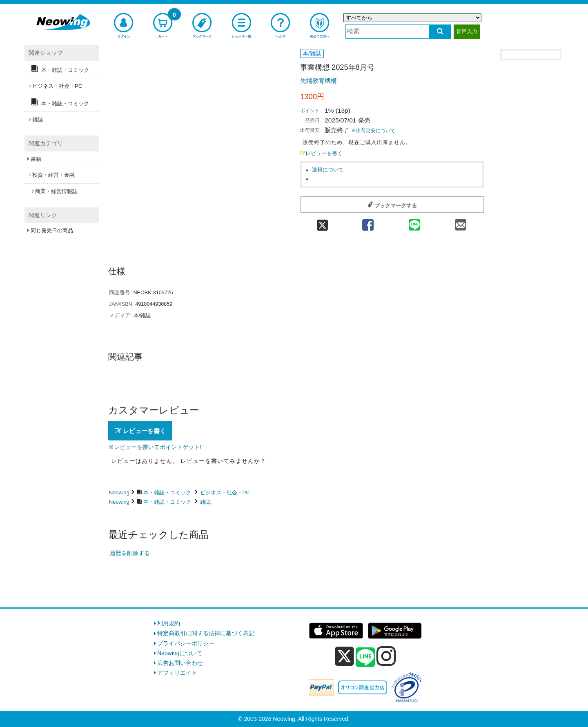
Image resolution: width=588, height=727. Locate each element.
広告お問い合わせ (180, 663)
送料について (328, 170)
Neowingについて (180, 653)
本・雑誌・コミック (167, 492)
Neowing (119, 492)
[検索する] (440, 32)
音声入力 (467, 31)
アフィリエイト (177, 673)
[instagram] (386, 656)
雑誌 (205, 502)
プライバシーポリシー (186, 643)
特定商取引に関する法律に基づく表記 (206, 633)
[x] (344, 656)
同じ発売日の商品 (52, 230)
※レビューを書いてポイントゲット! (155, 447)
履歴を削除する (130, 553)
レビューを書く (321, 153)
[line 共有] (414, 222)
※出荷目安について (373, 131)
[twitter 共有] (322, 222)
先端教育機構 (318, 81)
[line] (365, 658)
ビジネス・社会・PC (225, 492)
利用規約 (169, 623)
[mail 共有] (461, 222)
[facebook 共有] (368, 222)
